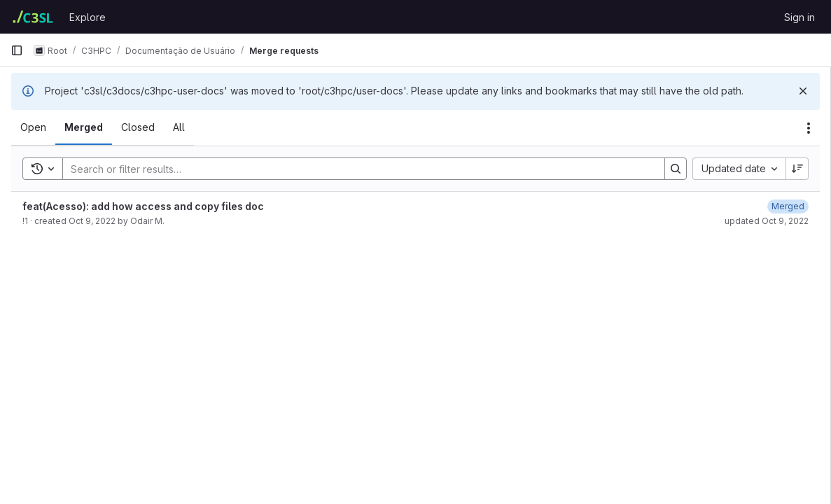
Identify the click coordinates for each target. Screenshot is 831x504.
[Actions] (809, 128)
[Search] (357, 169)
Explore (88, 17)
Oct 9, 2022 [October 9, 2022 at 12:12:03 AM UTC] (92, 221)
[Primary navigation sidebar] (17, 50)
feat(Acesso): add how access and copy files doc (143, 206)
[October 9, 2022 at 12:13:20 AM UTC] (788, 206)
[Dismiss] (803, 91)
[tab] (33, 127)
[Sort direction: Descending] (797, 169)
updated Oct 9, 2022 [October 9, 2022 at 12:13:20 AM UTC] (767, 221)
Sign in (799, 17)
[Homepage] (33, 17)
